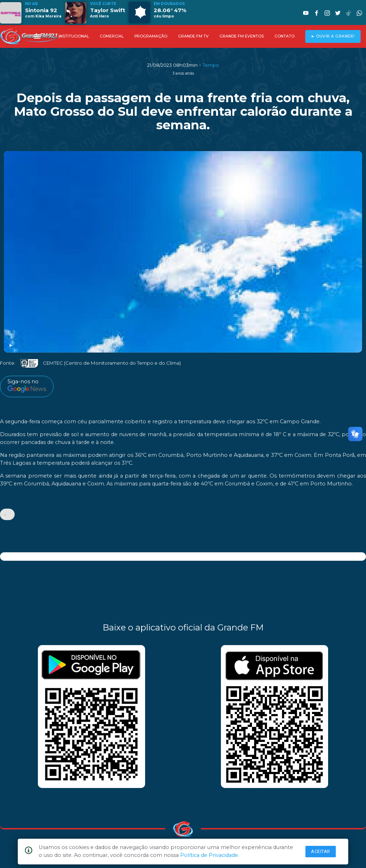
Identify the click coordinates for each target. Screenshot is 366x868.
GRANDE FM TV (193, 36)
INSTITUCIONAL (74, 36)
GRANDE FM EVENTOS (242, 36)
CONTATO (285, 36)
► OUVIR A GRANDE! (333, 36)
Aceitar (321, 851)
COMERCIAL (112, 36)
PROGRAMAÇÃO (151, 36)
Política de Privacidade (209, 855)
